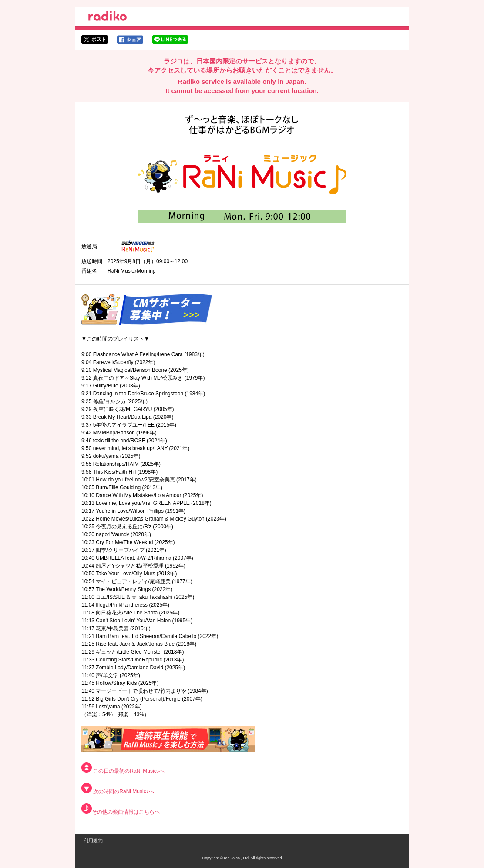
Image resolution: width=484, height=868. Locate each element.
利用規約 (93, 841)
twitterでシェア (95, 40)
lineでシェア (170, 40)
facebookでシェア (130, 40)
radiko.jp (108, 17)
